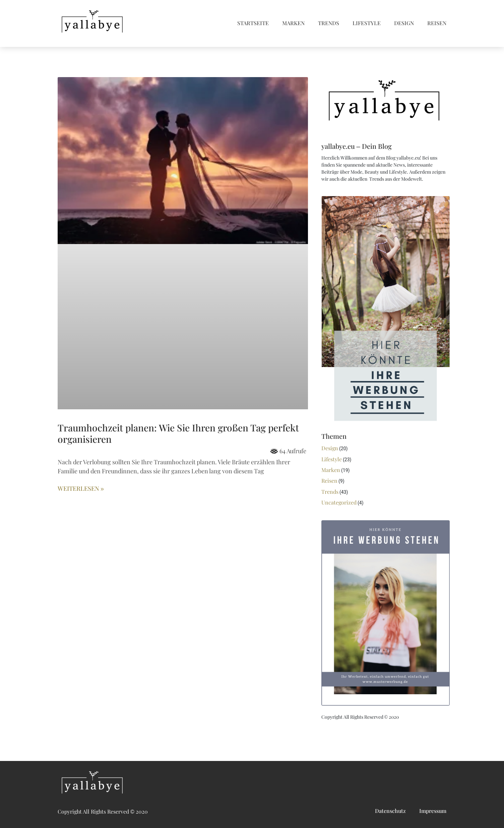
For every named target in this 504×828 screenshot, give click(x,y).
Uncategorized (339, 503)
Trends (329, 23)
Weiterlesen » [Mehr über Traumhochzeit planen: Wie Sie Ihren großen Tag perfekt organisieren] (81, 489)
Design (404, 23)
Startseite (253, 23)
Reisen (437, 23)
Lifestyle (367, 23)
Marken (293, 23)
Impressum (433, 811)
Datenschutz (390, 811)
